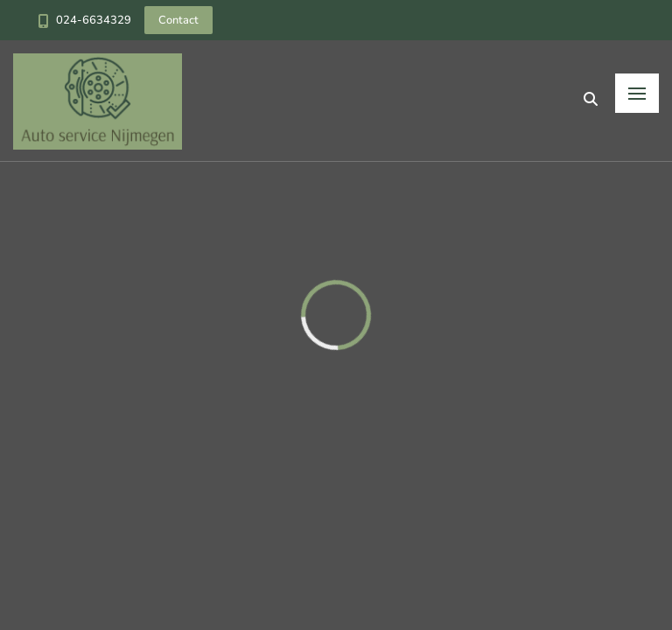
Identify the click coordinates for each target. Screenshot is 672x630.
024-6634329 (94, 20)
